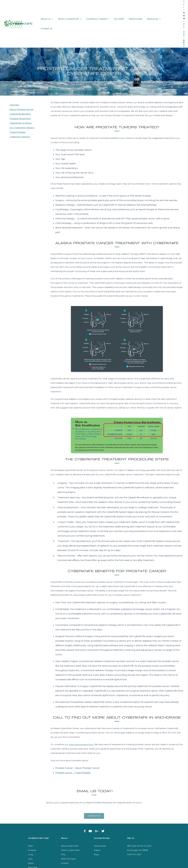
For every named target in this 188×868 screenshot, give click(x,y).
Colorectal (33, 852)
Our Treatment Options (22, 104)
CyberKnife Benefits (20, 90)
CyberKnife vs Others (21, 99)
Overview (15, 81)
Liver (30, 835)
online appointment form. (82, 721)
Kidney (32, 848)
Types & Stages (18, 108)
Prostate (32, 826)
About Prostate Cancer (22, 86)
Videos (97, 826)
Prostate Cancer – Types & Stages (73, 749)
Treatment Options (20, 113)
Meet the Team (69, 835)
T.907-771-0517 (134, 831)
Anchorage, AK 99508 (138, 826)
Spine (31, 839)
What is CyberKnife (71, 826)
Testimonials (100, 822)
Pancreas (33, 844)
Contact (65, 839)
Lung (31, 831)
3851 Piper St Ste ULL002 (140, 822)
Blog (96, 831)
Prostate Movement (20, 95)
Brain (31, 822)
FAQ (63, 831)
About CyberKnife (70, 822)
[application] (52, 12)
